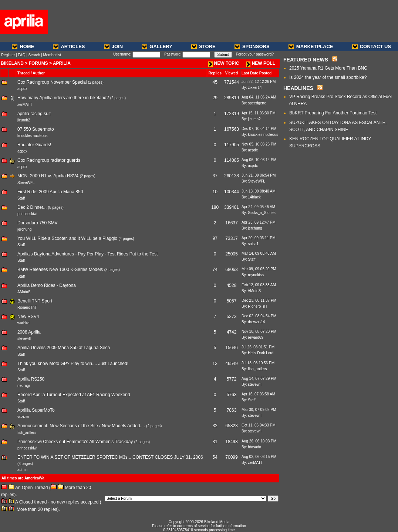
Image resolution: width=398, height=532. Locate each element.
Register (8, 55)
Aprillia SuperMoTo (36, 410)
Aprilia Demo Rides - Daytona (47, 285)
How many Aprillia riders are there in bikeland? (63, 98)
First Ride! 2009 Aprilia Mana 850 (50, 192)
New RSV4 (28, 317)
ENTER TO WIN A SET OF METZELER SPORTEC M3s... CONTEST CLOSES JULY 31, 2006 (110, 457)
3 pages (112, 270)
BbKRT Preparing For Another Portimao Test (333, 113)
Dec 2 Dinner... (32, 207)
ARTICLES (69, 46)
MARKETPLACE (311, 46)
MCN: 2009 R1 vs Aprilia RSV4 (48, 176)
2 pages (96, 82)
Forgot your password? (255, 54)
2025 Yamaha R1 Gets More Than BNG (328, 68)
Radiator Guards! (34, 145)
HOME (23, 46)
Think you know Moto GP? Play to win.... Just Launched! (73, 364)
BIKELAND (12, 63)
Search (34, 55)
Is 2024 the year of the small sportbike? (328, 77)
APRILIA (62, 63)
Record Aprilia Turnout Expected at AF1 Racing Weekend (74, 395)
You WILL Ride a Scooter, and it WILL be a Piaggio (67, 238)
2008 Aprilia (29, 332)
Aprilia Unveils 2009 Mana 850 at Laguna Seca (64, 348)
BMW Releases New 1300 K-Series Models (60, 270)
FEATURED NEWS (306, 60)
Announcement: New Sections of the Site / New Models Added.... (81, 426)
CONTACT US (372, 46)
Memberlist (52, 55)
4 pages (127, 239)
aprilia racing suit (34, 114)
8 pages (56, 208)
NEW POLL (261, 63)
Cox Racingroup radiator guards (49, 160)
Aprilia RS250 (31, 379)
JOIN (113, 46)
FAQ (21, 55)
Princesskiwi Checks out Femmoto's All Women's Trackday (75, 442)
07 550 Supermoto (36, 129)
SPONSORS (252, 46)
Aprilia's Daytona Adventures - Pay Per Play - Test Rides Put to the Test (87, 254)
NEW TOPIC (224, 63)
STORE (203, 46)
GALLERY (157, 46)
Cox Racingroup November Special (52, 82)
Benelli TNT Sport (35, 301)
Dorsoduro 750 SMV (38, 223)
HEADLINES (298, 88)
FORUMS (38, 63)
